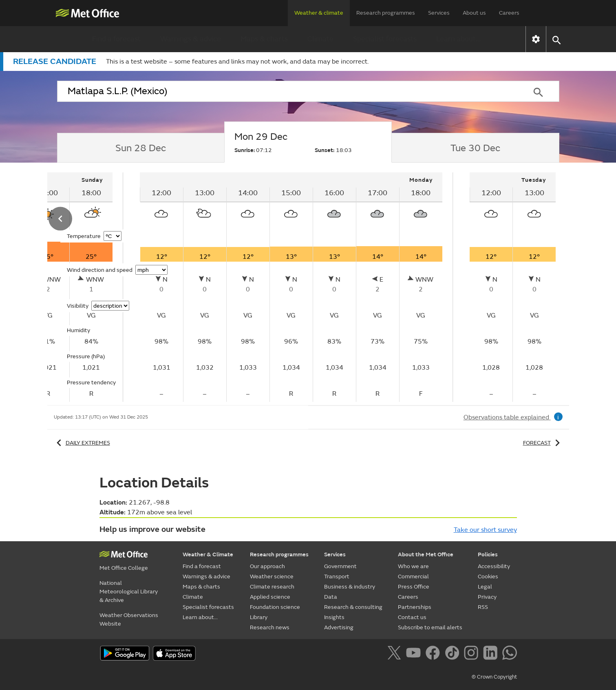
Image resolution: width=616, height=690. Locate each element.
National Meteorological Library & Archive (129, 592)
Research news (270, 627)
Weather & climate (319, 13)
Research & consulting (353, 607)
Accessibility (494, 566)
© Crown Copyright (494, 677)
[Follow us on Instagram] (473, 654)
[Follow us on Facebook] (434, 654)
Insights (334, 617)
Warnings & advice (191, 39)
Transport (337, 576)
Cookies (488, 576)
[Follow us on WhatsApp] (509, 654)
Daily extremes (82, 443)
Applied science (270, 597)
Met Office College (124, 568)
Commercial (413, 576)
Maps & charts (264, 39)
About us (474, 13)
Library (259, 617)
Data (331, 597)
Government (340, 566)
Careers (509, 13)
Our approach (267, 566)
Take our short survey (485, 530)
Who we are (413, 566)
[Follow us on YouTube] (415, 654)
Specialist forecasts (385, 39)
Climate (320, 39)
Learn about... (458, 39)
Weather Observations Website (129, 619)
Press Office (414, 587)
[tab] (141, 148)
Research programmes (386, 13)
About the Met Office (426, 554)
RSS (483, 607)
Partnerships (415, 607)
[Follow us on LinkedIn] (492, 654)
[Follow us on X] (396, 654)
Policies (488, 554)
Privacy (487, 597)
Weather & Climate (208, 554)
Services (439, 13)
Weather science (272, 576)
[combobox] (287, 91)
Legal (485, 587)
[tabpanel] (292, 287)
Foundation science (275, 607)
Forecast (543, 443)
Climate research (272, 587)
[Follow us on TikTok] (454, 654)
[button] (556, 39)
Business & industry (350, 587)
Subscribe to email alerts (430, 627)
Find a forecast (116, 39)
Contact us (412, 617)
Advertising (339, 627)
